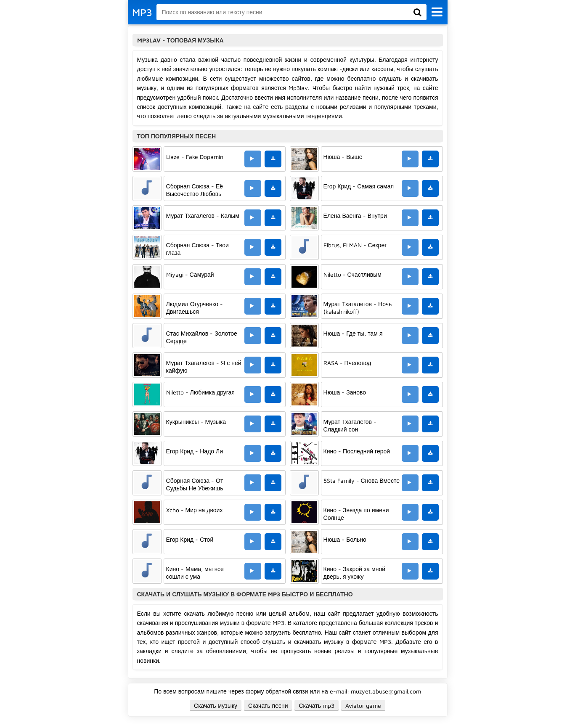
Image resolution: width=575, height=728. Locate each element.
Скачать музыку (216, 705)
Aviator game (363, 705)
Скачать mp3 (317, 705)
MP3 (142, 12)
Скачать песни (268, 705)
